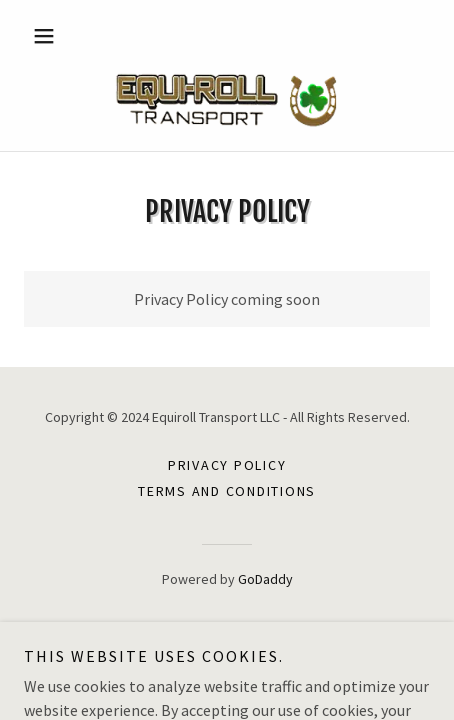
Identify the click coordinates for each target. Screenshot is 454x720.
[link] (227, 99)
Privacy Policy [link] (227, 465)
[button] (54, 36)
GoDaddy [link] (265, 579)
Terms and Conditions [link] (227, 491)
